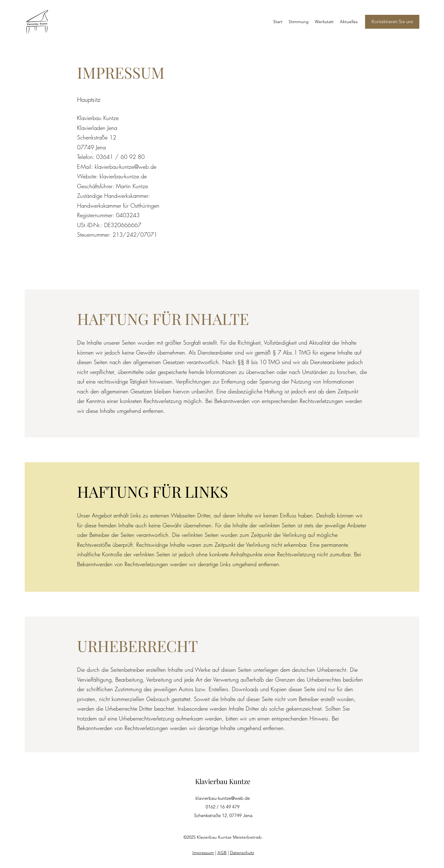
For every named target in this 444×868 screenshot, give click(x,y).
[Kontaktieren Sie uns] (392, 22)
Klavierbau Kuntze (223, 781)
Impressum (203, 853)
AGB (222, 853)
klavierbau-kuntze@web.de (223, 798)
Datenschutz (242, 853)
